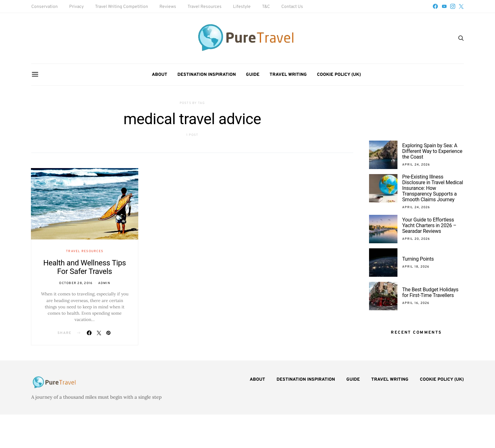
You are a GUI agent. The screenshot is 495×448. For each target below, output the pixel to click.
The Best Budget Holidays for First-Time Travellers (430, 292)
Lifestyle (242, 7)
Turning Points (418, 259)
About (160, 75)
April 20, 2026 (416, 239)
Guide (253, 75)
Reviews (168, 7)
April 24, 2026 (416, 165)
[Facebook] (435, 6)
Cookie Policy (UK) (339, 75)
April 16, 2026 (416, 303)
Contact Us (292, 7)
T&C (266, 7)
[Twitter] (461, 6)
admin (104, 283)
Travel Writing (288, 75)
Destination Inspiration (207, 75)
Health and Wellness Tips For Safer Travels (85, 267)
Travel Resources (205, 7)
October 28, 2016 (76, 283)
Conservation (45, 7)
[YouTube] (444, 6)
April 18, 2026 (416, 267)
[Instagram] (453, 6)
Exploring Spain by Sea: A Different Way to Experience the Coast (432, 151)
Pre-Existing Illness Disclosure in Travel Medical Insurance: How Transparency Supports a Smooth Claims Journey (433, 188)
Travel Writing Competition (122, 7)
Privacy (76, 7)
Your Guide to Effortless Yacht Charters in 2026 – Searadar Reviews (429, 225)
